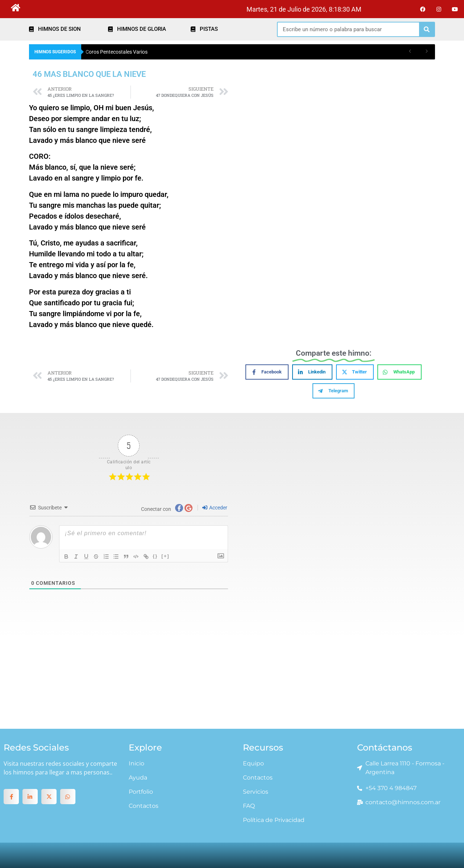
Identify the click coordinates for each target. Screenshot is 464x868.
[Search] (427, 29)
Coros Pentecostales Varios (117, 52)
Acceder (215, 508)
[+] (167, 556)
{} (157, 556)
